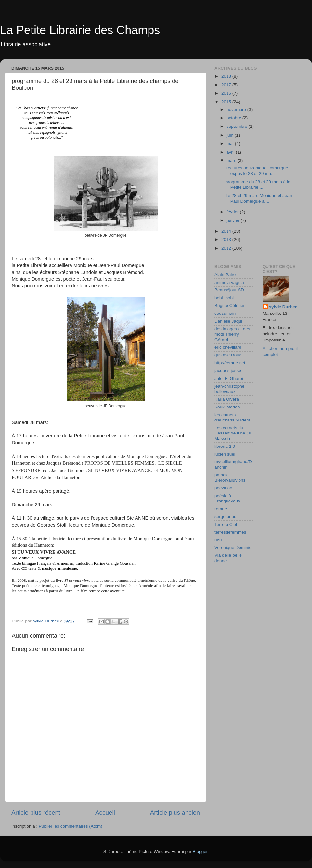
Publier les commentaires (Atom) (71, 826)
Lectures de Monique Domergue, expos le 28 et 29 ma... (258, 171)
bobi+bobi (224, 298)
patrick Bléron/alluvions (230, 478)
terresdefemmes (230, 532)
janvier (234, 220)
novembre (237, 109)
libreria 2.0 (225, 446)
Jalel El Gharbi (229, 378)
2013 (227, 240)
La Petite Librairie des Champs (80, 30)
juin (231, 135)
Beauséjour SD (229, 290)
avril (231, 152)
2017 (227, 85)
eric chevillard (228, 347)
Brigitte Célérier (230, 306)
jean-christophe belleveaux (229, 389)
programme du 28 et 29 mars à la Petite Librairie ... (258, 185)
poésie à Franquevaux (227, 498)
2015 (227, 102)
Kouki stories (227, 407)
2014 (227, 231)
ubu (218, 540)
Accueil (105, 813)
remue (221, 509)
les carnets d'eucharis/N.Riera (233, 417)
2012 (227, 248)
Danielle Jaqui (228, 321)
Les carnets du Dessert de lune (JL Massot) (234, 433)
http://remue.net (230, 363)
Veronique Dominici (233, 548)
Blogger (200, 852)
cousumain (225, 313)
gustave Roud (228, 355)
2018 (227, 76)
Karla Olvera (227, 399)
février (233, 212)
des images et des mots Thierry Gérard (232, 334)
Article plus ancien (175, 813)
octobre (234, 118)
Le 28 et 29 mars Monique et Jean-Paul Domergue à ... (260, 198)
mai (231, 144)
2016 (227, 93)
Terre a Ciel (226, 524)
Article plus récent (36, 813)
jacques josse (228, 371)
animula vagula (229, 282)
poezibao (223, 488)
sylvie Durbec (283, 307)
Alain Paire (225, 275)
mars (232, 160)
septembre (238, 126)
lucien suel (225, 454)
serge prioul (226, 517)
